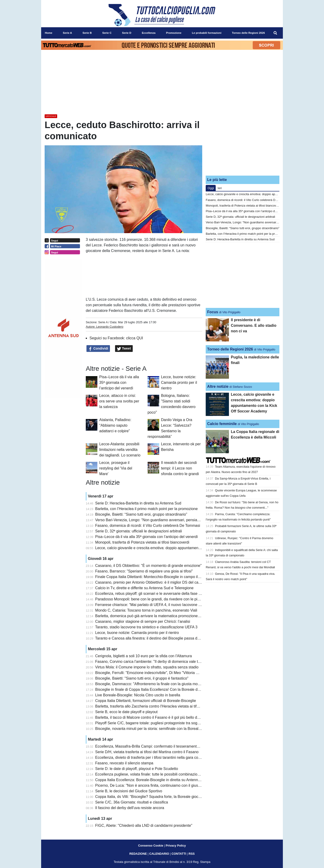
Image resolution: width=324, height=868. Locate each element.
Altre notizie (218, 386)
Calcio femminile (222, 424)
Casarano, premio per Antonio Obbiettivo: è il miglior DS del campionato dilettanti (162, 582)
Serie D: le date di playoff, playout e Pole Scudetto (137, 769)
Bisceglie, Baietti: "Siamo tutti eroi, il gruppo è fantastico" (142, 678)
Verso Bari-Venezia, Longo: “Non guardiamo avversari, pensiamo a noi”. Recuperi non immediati (175, 520)
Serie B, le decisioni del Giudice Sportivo (129, 791)
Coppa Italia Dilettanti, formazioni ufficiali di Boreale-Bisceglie (146, 701)
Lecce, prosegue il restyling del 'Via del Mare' (116, 468)
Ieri (220, 188)
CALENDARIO (159, 854)
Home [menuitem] (49, 33)
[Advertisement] (243, 143)
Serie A (103, 322)
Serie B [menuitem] (87, 33)
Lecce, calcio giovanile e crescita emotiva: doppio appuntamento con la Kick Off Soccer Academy (175, 548)
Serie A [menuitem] (67, 33)
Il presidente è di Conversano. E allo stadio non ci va (254, 325)
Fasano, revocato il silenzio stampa (124, 763)
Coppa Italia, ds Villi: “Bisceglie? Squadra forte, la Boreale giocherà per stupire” (160, 797)
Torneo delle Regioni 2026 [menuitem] (248, 33)
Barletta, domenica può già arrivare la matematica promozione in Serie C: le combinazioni (169, 616)
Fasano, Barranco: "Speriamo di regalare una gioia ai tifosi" (144, 571)
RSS (192, 854)
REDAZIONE (138, 854)
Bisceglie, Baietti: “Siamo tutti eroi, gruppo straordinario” (141, 514)
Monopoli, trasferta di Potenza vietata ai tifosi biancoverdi (142, 542)
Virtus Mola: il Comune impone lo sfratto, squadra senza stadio (147, 667)
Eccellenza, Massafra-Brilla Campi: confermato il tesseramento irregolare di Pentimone (167, 746)
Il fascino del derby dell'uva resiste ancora (130, 808)
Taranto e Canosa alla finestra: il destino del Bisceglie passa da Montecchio (157, 638)
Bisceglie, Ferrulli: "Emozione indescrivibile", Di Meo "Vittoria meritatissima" (157, 673)
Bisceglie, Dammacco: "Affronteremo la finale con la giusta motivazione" (155, 684)
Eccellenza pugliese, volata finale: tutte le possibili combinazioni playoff (154, 774)
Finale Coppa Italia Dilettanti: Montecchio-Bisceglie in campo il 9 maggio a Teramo (163, 577)
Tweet (124, 349)
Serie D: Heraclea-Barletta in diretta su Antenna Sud (138, 503)
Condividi (98, 349)
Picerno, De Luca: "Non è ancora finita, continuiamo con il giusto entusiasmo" (159, 785)
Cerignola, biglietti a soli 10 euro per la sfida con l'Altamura (144, 656)
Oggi (211, 188)
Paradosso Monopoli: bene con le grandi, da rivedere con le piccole (151, 599)
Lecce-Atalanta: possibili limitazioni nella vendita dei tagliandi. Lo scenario (120, 450)
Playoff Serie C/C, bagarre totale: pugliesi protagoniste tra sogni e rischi (154, 723)
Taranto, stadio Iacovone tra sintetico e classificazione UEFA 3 (146, 627)
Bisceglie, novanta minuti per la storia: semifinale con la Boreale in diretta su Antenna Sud (169, 729)
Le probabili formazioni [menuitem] (207, 33)
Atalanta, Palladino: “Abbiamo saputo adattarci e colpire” (115, 425)
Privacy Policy (176, 846)
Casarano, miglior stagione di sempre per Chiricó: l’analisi (143, 621)
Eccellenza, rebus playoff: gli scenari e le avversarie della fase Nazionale (155, 594)
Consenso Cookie (151, 846)
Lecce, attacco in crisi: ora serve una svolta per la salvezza (119, 401)
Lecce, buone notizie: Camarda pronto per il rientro (179, 383)
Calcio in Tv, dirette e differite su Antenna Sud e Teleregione (144, 588)
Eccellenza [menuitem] (149, 33)
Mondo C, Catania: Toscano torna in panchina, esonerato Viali (146, 610)
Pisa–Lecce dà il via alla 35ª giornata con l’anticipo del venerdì (119, 383)
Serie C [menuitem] (107, 33)
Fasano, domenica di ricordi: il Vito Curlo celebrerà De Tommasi (148, 526)
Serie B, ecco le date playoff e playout (126, 712)
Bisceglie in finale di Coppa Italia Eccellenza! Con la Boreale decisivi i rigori (157, 689)
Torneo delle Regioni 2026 (230, 349)
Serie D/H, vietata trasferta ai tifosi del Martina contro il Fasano (147, 752)
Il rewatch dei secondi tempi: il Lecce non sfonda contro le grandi (180, 468)
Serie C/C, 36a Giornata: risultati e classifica (132, 802)
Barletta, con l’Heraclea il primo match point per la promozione (147, 509)
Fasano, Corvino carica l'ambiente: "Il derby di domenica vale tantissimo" (155, 662)
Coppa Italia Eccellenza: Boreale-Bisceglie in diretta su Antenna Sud (152, 780)
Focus (213, 312)
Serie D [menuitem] (127, 33)
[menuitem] (275, 33)
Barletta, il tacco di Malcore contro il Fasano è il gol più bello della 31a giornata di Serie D (169, 717)
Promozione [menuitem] (174, 33)
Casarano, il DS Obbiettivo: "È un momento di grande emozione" (149, 566)
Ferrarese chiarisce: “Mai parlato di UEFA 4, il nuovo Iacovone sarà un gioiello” (160, 605)
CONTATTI (179, 854)
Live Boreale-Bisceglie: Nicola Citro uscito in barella (138, 695)
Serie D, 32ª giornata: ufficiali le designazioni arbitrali (139, 531)
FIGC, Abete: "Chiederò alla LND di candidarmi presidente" (144, 825)
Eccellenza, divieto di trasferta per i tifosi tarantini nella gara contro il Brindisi (158, 757)
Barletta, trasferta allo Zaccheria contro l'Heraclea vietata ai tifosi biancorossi (158, 706)
